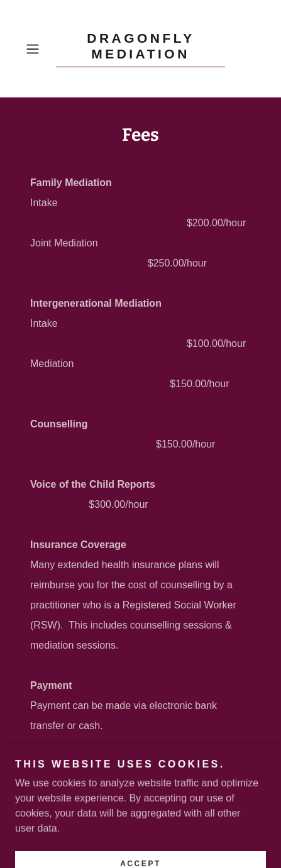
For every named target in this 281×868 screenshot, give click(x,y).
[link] (140, 49)
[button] (38, 49)
